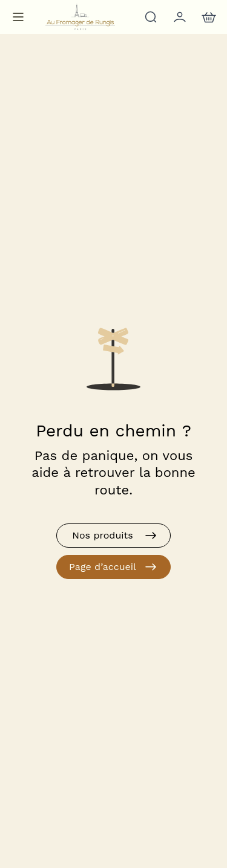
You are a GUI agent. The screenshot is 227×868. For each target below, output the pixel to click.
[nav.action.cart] (208, 17)
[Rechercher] (150, 17)
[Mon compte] (179, 17)
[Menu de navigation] (18, 17)
